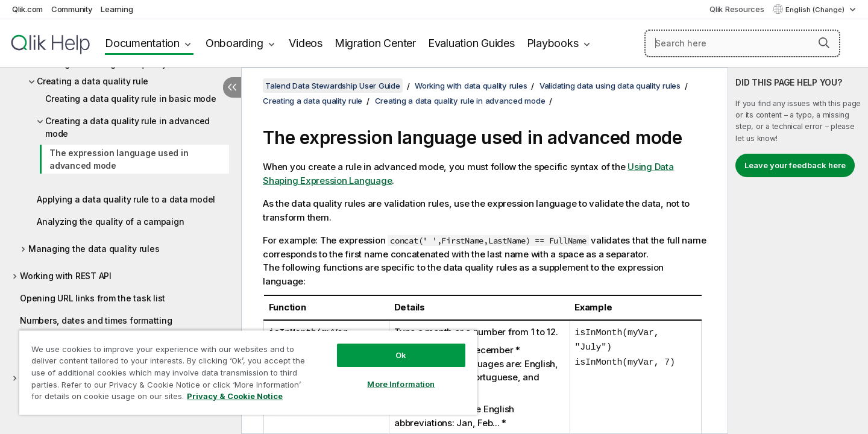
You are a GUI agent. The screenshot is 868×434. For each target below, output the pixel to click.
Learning (117, 9)
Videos (306, 43)
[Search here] (742, 43)
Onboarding (234, 43)
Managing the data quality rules (94, 249)
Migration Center (375, 43)
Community (72, 9)
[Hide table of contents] (232, 87)
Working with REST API (66, 276)
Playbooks (553, 43)
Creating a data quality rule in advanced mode (127, 127)
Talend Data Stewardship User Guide (333, 86)
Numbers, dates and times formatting (96, 320)
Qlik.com (27, 9)
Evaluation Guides (471, 43)
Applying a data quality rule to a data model (126, 199)
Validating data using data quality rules (610, 86)
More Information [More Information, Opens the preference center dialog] (401, 384)
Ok (401, 355)
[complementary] (798, 251)
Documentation (142, 43)
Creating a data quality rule (93, 81)
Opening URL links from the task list (93, 298)
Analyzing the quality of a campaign (110, 222)
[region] (248, 372)
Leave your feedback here (795, 165)
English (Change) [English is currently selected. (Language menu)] (816, 10)
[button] (824, 43)
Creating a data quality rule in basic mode (131, 99)
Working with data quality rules (471, 86)
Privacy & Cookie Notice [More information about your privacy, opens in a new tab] (235, 396)
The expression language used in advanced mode (119, 159)
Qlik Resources (737, 9)
